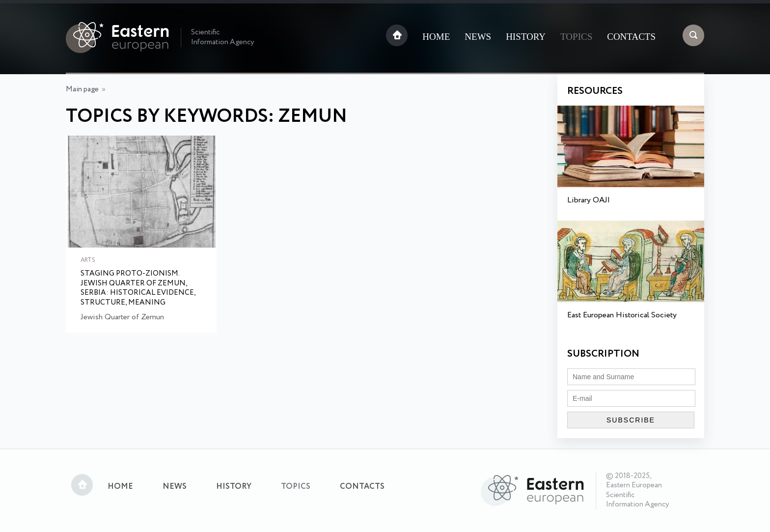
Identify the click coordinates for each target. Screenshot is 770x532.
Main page (82, 89)
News (478, 37)
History (526, 37)
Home (436, 37)
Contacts (631, 37)
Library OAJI (589, 200)
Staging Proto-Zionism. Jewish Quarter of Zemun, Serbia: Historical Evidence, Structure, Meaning (138, 288)
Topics (576, 37)
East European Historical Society (622, 315)
